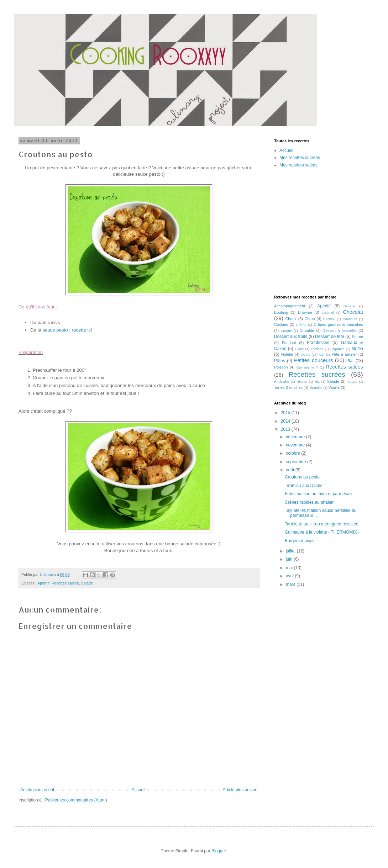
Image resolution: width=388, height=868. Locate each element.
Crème (301, 325)
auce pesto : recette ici (69, 330)
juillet (291, 551)
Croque (286, 331)
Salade (87, 583)
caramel (328, 313)
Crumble (307, 330)
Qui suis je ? (307, 367)
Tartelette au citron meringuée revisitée (322, 524)
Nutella (287, 354)
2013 (286, 429)
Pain (321, 354)
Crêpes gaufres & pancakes (338, 324)
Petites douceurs (313, 360)
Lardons (317, 349)
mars (291, 584)
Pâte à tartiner (344, 354)
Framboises (318, 343)
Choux (291, 319)
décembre (296, 437)
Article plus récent (37, 790)
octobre (293, 453)
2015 (286, 413)
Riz (317, 382)
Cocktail (329, 319)
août (291, 470)
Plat (350, 361)
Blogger (219, 851)
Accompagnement (290, 306)
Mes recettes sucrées (300, 158)
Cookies (281, 324)
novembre (296, 445)
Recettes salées (65, 583)
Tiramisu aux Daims (304, 486)
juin (290, 559)
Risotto (302, 382)
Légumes (337, 349)
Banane (349, 306)
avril (290, 576)
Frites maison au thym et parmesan (318, 494)
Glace (299, 349)
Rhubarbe (282, 382)
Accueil (139, 790)
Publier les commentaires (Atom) (76, 800)
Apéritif (43, 583)
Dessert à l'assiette (339, 330)
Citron (310, 319)
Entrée (357, 337)
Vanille (334, 387)
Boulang (281, 312)
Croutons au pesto (302, 477)
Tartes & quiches (288, 387)
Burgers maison (300, 541)
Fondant (289, 343)
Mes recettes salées (298, 165)
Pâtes (280, 361)
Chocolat (353, 312)
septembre (297, 462)
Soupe (352, 382)
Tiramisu (316, 388)
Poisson (281, 367)
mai (290, 568)
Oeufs (306, 354)
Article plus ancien (240, 790)
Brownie (305, 312)
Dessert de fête (330, 337)
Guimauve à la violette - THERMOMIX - (322, 532)
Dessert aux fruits (291, 337)
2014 (286, 421)
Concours (350, 319)
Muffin (357, 349)
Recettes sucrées (317, 374)
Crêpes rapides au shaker (309, 502)
